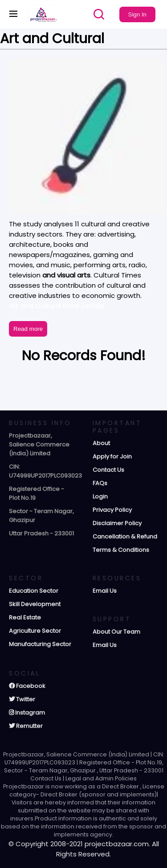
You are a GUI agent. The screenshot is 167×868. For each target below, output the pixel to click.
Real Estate (25, 617)
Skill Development (35, 604)
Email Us (105, 591)
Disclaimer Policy (117, 523)
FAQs (100, 483)
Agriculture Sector (35, 631)
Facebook (27, 686)
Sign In (138, 14)
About (101, 443)
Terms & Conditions (121, 550)
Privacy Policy (112, 510)
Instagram (27, 713)
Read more (28, 329)
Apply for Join (112, 456)
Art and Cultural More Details (56, 306)
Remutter (26, 726)
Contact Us (108, 470)
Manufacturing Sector (40, 644)
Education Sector (34, 591)
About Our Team (116, 632)
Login (100, 496)
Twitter (22, 699)
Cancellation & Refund (125, 536)
